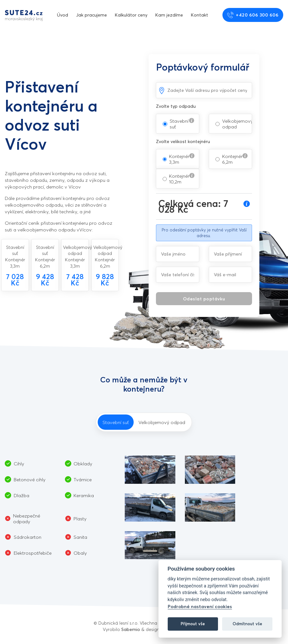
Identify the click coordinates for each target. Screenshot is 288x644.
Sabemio (131, 629)
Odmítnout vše (247, 624)
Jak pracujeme (91, 15)
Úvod (63, 15)
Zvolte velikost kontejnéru (183, 141)
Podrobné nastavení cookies (200, 606)
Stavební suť (179, 124)
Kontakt (200, 15)
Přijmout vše (193, 624)
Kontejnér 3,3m (179, 159)
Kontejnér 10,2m (179, 179)
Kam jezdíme (169, 15)
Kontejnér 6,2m (232, 159)
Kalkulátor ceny (131, 15)
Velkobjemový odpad (238, 124)
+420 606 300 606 (253, 15)
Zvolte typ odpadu (176, 106)
